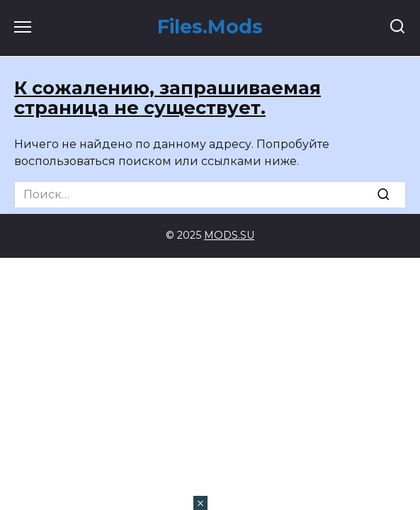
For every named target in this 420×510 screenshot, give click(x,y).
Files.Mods (210, 27)
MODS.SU (229, 235)
